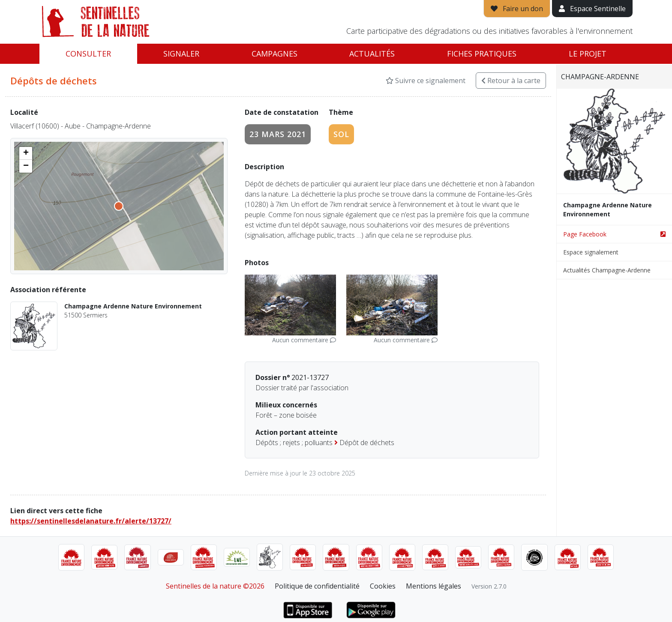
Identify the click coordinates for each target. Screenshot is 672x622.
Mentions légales (433, 586)
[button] (26, 153)
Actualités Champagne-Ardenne (607, 270)
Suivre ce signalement (426, 81)
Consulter (88, 54)
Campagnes (274, 54)
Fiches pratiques (482, 54)
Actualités (372, 54)
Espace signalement (591, 252)
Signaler (181, 54)
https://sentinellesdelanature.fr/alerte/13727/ (91, 521)
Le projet (588, 54)
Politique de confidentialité (317, 586)
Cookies (383, 586)
